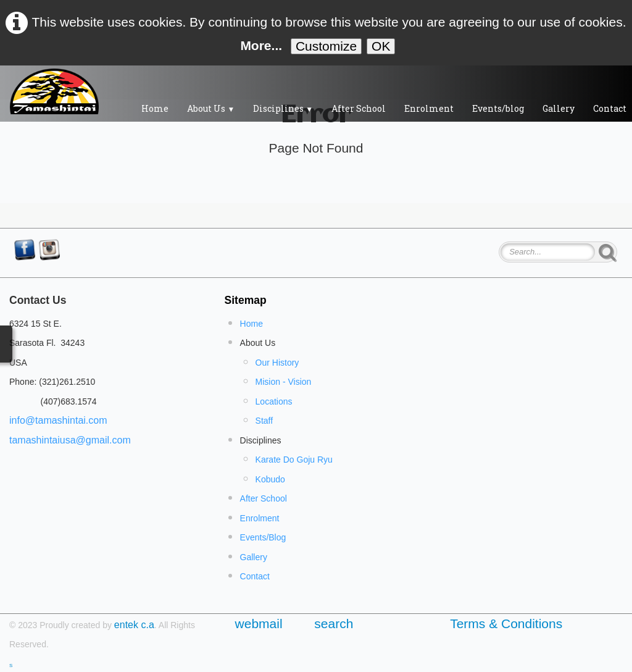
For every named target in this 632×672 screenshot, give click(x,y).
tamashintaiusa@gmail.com (70, 440)
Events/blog (498, 108)
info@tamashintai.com (58, 420)
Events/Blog (263, 537)
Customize (326, 46)
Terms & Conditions (506, 624)
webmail (263, 624)
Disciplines (283, 108)
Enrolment (429, 108)
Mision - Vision (284, 382)
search (334, 624)
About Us (211, 108)
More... (261, 45)
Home (155, 108)
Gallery (559, 108)
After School (359, 108)
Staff (264, 421)
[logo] (54, 91)
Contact (255, 576)
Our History (277, 363)
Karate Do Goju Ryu (294, 460)
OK (381, 46)
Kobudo (270, 479)
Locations (274, 401)
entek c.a (134, 625)
